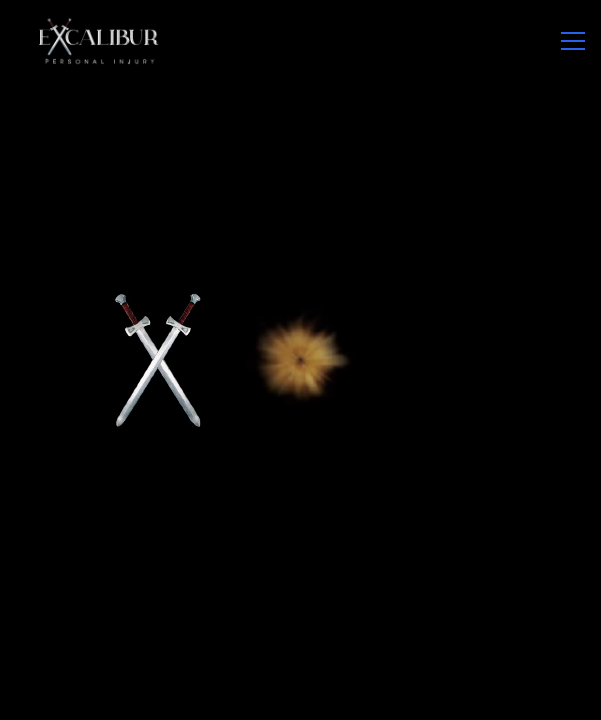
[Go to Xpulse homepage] (99, 41)
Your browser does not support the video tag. (301, 360)
